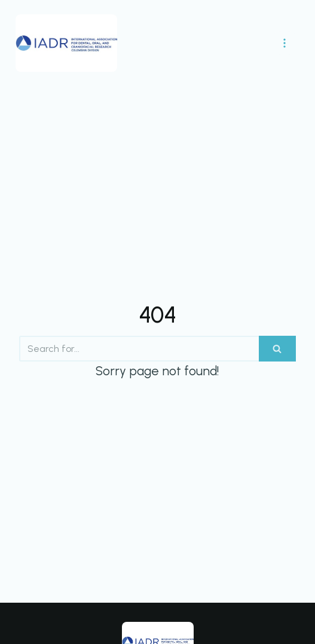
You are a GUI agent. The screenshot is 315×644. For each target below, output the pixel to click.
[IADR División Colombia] (66, 43)
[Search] (139, 349)
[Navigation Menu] (285, 43)
